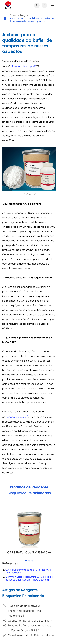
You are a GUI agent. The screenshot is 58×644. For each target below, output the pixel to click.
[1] (35, 66)
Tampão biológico (16, 417)
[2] (27, 416)
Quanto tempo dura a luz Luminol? (30, 621)
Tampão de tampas (23, 66)
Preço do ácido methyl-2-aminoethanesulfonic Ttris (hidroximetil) (24, 611)
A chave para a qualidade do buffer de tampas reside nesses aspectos (32, 20)
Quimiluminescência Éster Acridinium (31, 635)
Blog (23, 15)
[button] (26, 561)
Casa (13, 15)
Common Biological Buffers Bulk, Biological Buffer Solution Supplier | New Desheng (29, 578)
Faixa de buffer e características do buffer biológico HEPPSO (30, 628)
